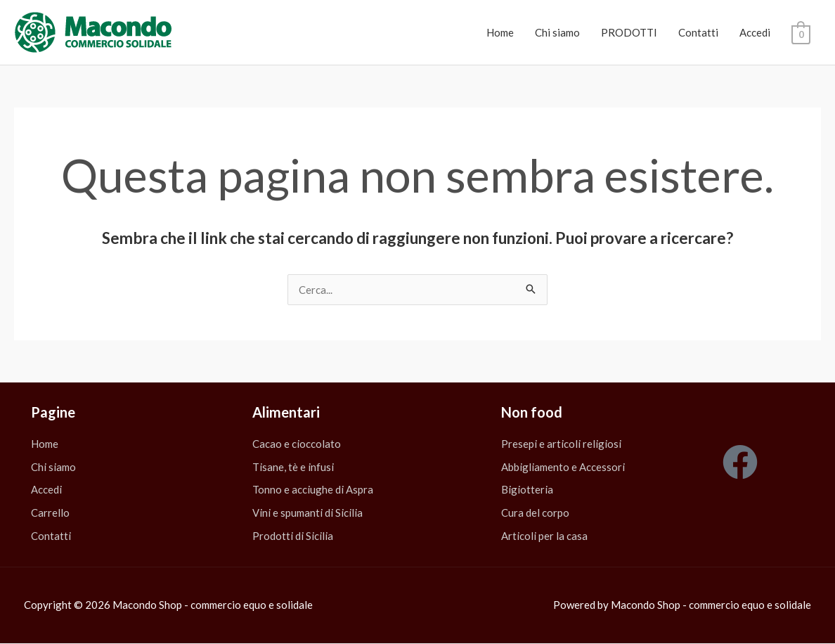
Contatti (698, 32)
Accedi (755, 32)
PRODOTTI (629, 32)
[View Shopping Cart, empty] (801, 33)
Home (500, 32)
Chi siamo (557, 32)
